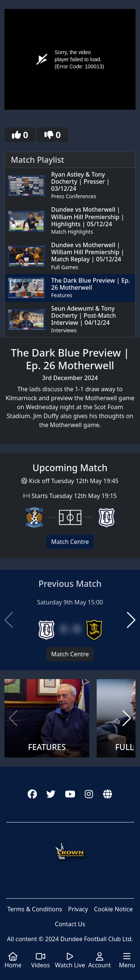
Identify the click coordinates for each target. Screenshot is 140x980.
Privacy (78, 909)
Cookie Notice (113, 909)
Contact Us (70, 924)
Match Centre (70, 542)
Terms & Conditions (35, 909)
